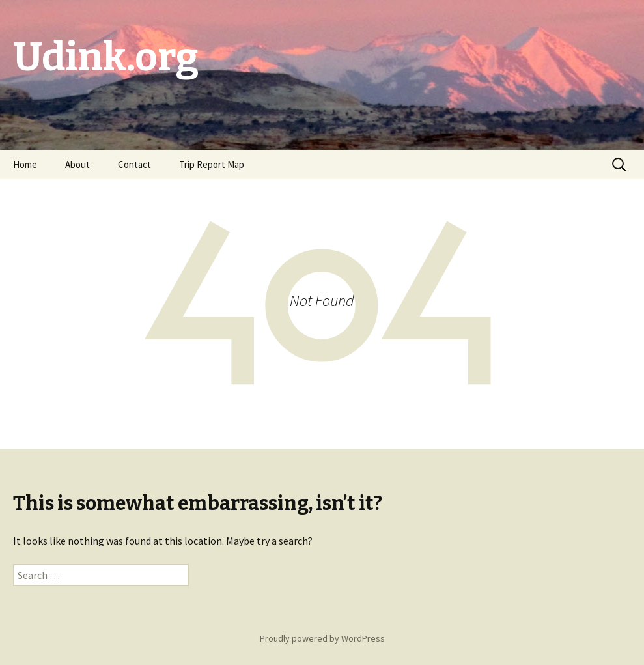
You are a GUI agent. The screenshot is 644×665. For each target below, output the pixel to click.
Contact (134, 164)
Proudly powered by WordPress (322, 638)
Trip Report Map (212, 164)
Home (25, 164)
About (77, 164)
